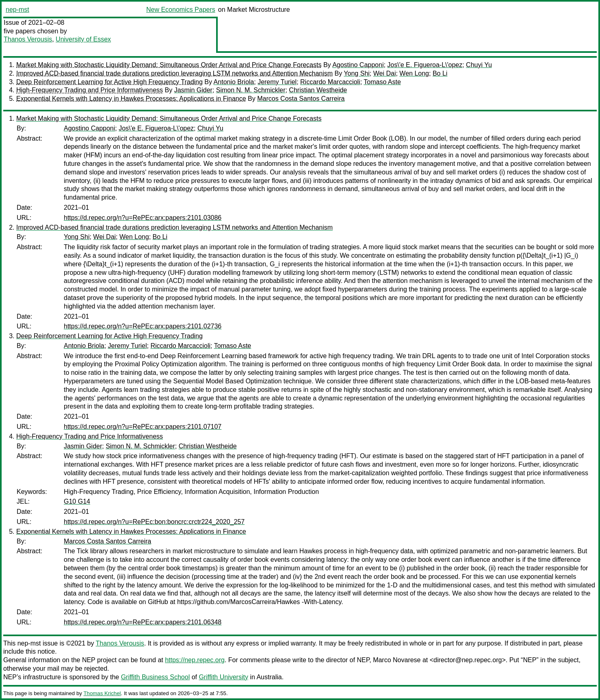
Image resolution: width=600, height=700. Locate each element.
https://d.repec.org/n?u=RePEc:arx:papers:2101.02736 (143, 326)
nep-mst (17, 10)
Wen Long (414, 73)
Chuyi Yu (479, 65)
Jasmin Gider (193, 90)
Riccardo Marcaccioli (330, 82)
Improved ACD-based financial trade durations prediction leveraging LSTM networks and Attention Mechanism (174, 73)
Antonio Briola (234, 82)
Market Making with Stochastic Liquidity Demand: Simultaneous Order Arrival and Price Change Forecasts (169, 65)
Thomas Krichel (102, 693)
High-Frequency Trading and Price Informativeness (90, 90)
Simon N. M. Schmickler (251, 90)
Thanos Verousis (28, 39)
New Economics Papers (181, 10)
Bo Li (440, 73)
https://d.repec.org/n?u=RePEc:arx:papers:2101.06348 (143, 622)
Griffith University (223, 677)
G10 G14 (77, 501)
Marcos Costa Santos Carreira (301, 99)
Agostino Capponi (358, 65)
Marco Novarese (397, 660)
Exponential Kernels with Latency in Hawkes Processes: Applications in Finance (131, 99)
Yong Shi (356, 73)
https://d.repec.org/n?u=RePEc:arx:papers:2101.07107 (143, 427)
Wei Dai (385, 73)
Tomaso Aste (382, 82)
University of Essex (83, 39)
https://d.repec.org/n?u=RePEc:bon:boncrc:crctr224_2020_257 (154, 522)
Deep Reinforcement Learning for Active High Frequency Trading (109, 82)
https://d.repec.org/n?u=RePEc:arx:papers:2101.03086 (143, 218)
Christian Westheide (318, 90)
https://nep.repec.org (195, 660)
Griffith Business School (156, 677)
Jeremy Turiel (277, 82)
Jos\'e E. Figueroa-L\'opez (425, 65)
